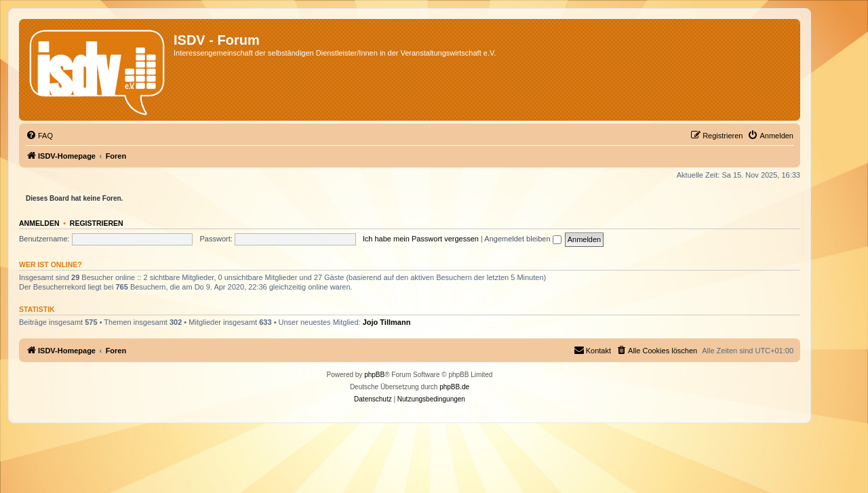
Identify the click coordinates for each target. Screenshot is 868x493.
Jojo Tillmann (387, 322)
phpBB (374, 375)
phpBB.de (454, 387)
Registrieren (97, 223)
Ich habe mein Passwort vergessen (421, 239)
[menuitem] (39, 136)
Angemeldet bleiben (522, 239)
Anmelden (39, 223)
